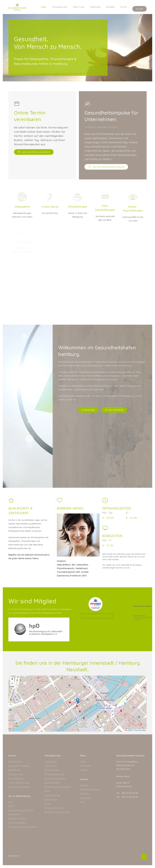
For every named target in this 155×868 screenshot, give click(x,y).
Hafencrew (85, 766)
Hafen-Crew (79, 7)
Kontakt (139, 9)
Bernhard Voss (15, 762)
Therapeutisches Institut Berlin (23, 827)
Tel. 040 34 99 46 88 (114, 410)
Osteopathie (50, 762)
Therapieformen (60, 7)
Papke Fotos (14, 770)
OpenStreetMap (140, 730)
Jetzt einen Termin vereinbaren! (34, 152)
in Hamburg (143, 617)
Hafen (44, 7)
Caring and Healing (17, 823)
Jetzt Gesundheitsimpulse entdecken (106, 167)
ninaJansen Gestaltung (19, 766)
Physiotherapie (52, 770)
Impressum (86, 798)
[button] (78, 701)
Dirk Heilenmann (16, 779)
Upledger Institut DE (18, 818)
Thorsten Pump (16, 774)
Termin (123, 7)
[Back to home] (19, 7)
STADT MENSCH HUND (19, 783)
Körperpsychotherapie (55, 779)
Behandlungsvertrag (90, 789)
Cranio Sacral (51, 766)
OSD (10, 802)
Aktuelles (110, 7)
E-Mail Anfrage (88, 410)
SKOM (11, 806)
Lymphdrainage (52, 783)
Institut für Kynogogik (19, 787)
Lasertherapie (51, 800)
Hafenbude (95, 7)
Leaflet (129, 730)
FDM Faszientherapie (54, 774)
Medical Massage (52, 795)
